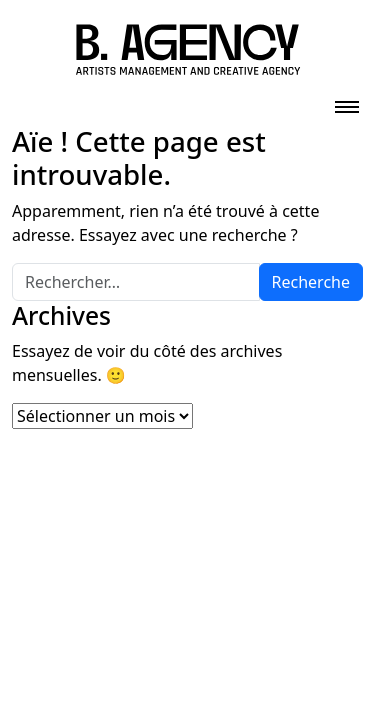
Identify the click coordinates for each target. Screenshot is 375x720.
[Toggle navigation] (347, 101)
